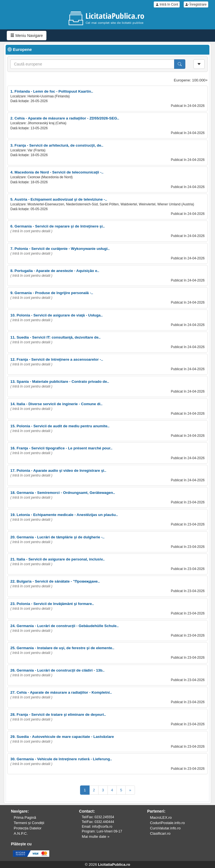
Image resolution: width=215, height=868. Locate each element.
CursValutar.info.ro (165, 828)
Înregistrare (196, 4)
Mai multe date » (96, 837)
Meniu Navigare (27, 36)
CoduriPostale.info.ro (167, 823)
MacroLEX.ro (161, 817)
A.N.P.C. (21, 833)
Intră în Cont (167, 4)
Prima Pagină (25, 817)
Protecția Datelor (28, 828)
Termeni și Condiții (29, 823)
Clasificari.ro (160, 833)
